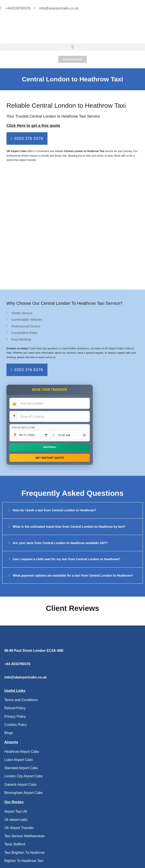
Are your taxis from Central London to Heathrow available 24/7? (60, 544)
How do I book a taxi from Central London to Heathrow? (54, 512)
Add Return (50, 447)
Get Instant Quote (50, 458)
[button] (72, 47)
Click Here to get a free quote (33, 126)
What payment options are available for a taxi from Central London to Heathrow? (73, 577)
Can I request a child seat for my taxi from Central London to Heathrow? (67, 560)
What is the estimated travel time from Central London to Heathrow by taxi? (69, 528)
